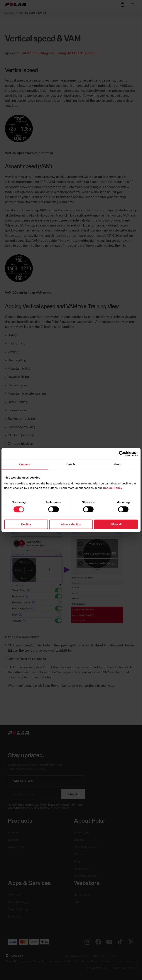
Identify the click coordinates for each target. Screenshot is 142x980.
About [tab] (117, 464)
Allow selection (71, 524)
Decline (26, 524)
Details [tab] (71, 464)
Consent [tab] (25, 464)
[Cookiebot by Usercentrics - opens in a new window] (122, 454)
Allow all (116, 524)
